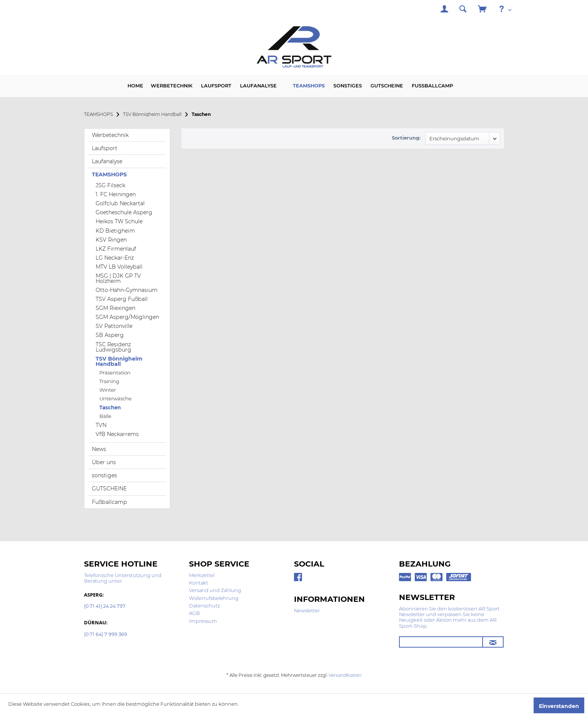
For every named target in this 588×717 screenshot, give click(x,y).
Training (109, 381)
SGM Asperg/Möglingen (127, 317)
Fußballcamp (109, 502)
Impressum (203, 621)
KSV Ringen (111, 240)
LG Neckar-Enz (115, 258)
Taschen (110, 407)
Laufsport (105, 148)
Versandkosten (345, 675)
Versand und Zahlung (215, 590)
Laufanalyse (107, 161)
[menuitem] (444, 10)
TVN (101, 425)
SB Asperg (110, 335)
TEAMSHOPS (109, 174)
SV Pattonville (114, 326)
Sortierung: (406, 138)
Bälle (105, 416)
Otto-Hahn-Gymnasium (127, 290)
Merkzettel (202, 575)
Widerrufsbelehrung (214, 598)
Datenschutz (204, 606)
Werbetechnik (110, 135)
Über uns (104, 462)
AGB (194, 613)
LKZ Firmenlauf (116, 249)
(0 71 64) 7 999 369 (106, 635)
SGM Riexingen (115, 308)
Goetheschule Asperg (124, 212)
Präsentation (115, 373)
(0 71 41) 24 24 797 (105, 607)
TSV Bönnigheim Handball (119, 361)
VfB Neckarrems (117, 434)
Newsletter (307, 611)
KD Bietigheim (115, 231)
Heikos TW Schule (119, 221)
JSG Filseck (110, 185)
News (99, 449)
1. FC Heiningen (116, 194)
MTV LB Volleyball (119, 267)
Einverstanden (559, 706)
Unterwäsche (115, 398)
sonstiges (104, 475)
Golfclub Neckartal (120, 203)
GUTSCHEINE (109, 489)
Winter (108, 390)
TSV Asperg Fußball (122, 299)
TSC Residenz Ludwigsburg (113, 347)
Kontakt (199, 583)
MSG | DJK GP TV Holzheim (118, 278)
